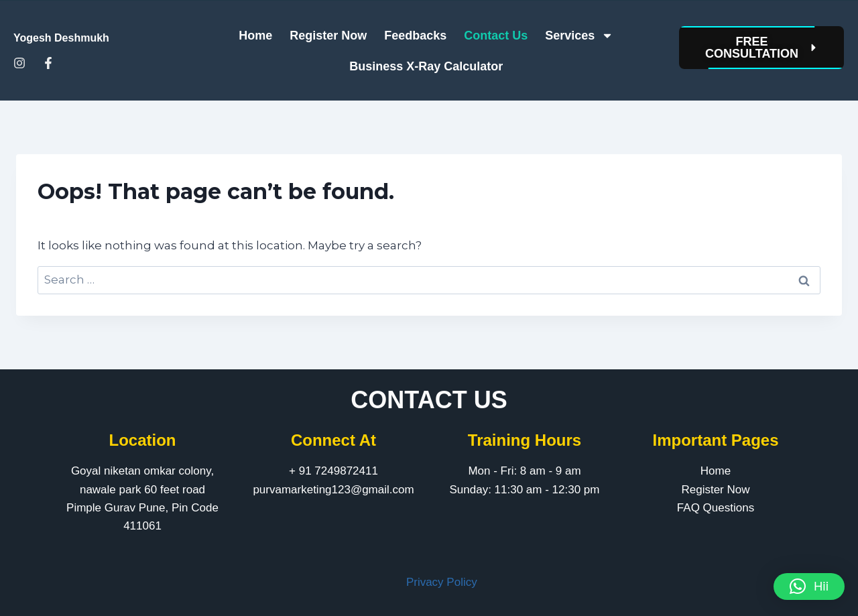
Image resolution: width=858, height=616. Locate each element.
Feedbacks (415, 36)
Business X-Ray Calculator (426, 66)
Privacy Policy (442, 582)
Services (579, 36)
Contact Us (496, 36)
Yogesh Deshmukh (61, 38)
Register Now (328, 36)
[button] (809, 587)
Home (255, 36)
